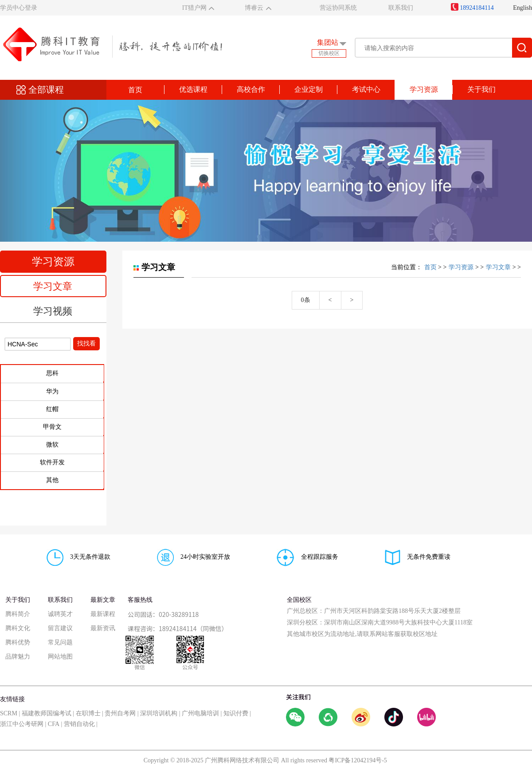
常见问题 (60, 642)
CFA (54, 724)
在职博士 (88, 713)
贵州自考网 (120, 713)
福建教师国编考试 (47, 713)
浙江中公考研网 (22, 724)
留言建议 (60, 628)
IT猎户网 (194, 8)
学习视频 (53, 311)
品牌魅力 (18, 657)
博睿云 (254, 8)
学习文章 (53, 286)
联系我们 (401, 8)
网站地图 (60, 657)
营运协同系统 (338, 8)
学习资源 (461, 267)
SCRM (9, 713)
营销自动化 (79, 724)
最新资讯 (103, 628)
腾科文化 (18, 628)
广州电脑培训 (200, 713)
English (522, 8)
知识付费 (236, 713)
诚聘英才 (60, 614)
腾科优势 (18, 642)
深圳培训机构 (159, 713)
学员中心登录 (19, 8)
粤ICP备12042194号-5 (358, 760)
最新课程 (103, 614)
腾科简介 (18, 614)
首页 (135, 90)
